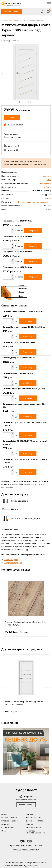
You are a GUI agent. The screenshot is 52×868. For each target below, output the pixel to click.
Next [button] (50, 73)
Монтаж (30, 824)
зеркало (47, 176)
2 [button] (23, 102)
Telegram (28, 796)
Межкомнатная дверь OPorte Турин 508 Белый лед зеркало (24, 703)
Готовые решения (9, 821)
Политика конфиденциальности (36, 832)
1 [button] (20, 102)
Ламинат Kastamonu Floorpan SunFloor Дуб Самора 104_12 (25, 623)
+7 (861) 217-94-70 (26, 790)
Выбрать (12, 117)
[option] (26, 72)
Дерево (47, 198)
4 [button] (28, 102)
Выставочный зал (9, 817)
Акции (4, 814)
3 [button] (26, 102)
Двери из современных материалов (34, 202)
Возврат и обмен (34, 827)
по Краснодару (11, 560)
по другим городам (13, 563)
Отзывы (5, 824)
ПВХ (49, 180)
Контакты (30, 814)
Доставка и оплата (34, 821)
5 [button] (31, 102)
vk (23, 841)
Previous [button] (2, 73)
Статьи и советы (9, 827)
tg (30, 841)
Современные (44, 183)
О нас (4, 831)
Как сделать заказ (34, 817)
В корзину (33, 231)
